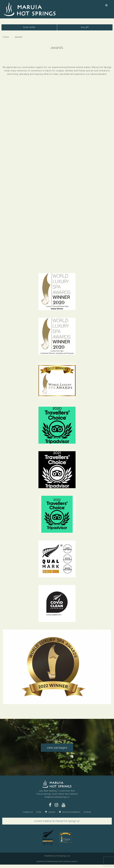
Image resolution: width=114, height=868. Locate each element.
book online (29, 27)
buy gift (85, 27)
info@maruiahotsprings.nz (57, 797)
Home (6, 37)
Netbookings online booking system (62, 861)
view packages (57, 748)
